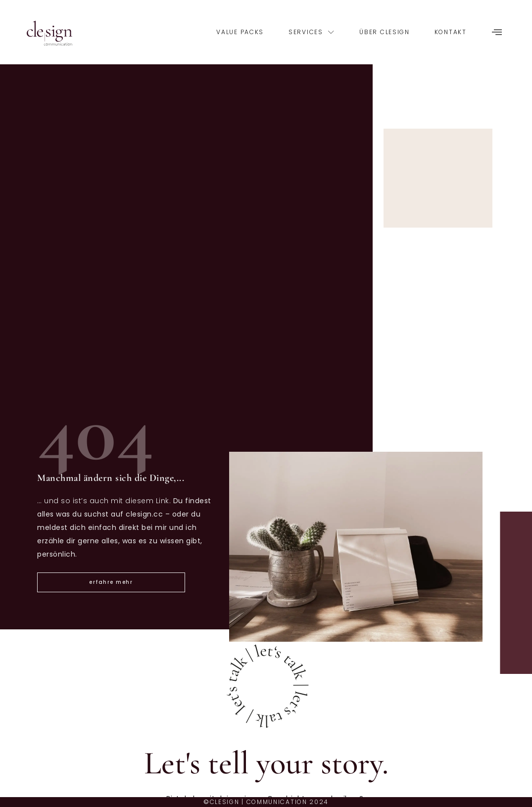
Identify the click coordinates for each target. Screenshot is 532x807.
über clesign (384, 32)
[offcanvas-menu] (497, 32)
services (312, 32)
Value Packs (240, 32)
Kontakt (451, 32)
